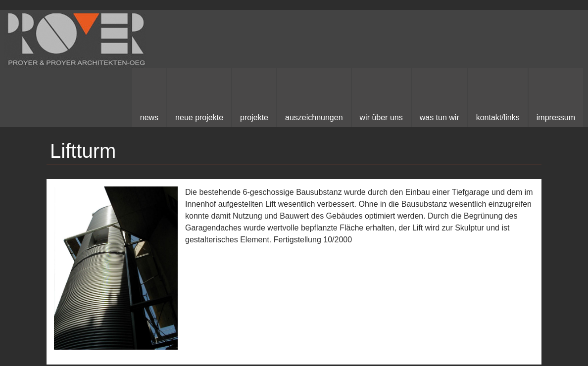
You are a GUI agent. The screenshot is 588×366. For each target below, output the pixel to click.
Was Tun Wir (440, 117)
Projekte (254, 117)
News (149, 117)
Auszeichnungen (314, 117)
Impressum (556, 117)
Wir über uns (381, 117)
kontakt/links (498, 117)
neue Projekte (199, 117)
